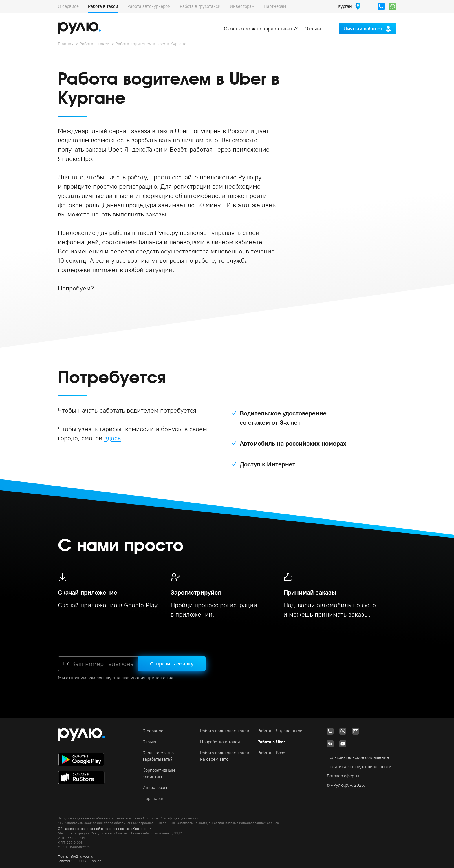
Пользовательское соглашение (358, 757)
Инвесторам (242, 6)
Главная (66, 44)
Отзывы (314, 28)
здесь (112, 438)
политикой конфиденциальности (172, 818)
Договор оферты (343, 776)
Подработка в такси (220, 742)
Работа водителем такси (225, 731)
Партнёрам (275, 6)
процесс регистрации (226, 605)
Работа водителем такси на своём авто (225, 756)
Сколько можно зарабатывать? (261, 28)
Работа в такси (103, 6)
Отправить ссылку (172, 664)
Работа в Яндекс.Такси (280, 731)
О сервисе (68, 6)
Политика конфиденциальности (359, 767)
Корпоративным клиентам (159, 773)
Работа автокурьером (149, 6)
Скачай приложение (88, 605)
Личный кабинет (363, 28)
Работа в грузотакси (200, 6)
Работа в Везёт (272, 753)
